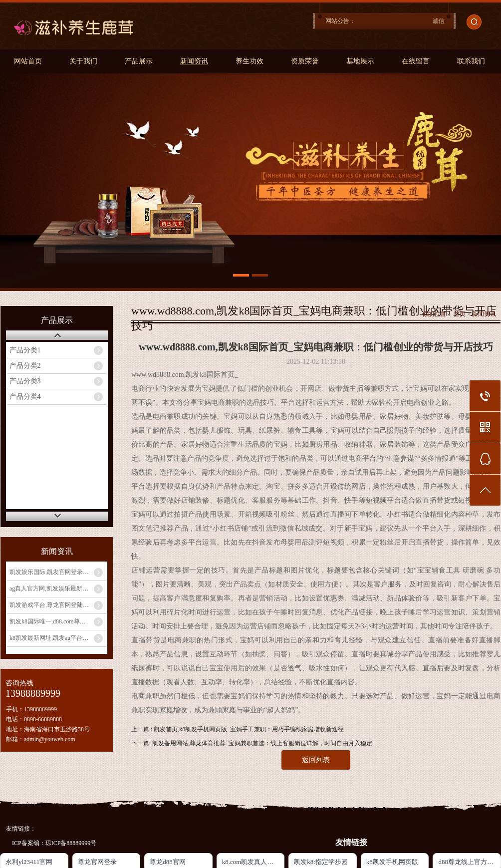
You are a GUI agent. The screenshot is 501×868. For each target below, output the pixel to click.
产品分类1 (25, 350)
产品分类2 (25, 366)
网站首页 (28, 61)
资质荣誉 (305, 61)
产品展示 (139, 61)
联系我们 (471, 61)
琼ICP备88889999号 (71, 843)
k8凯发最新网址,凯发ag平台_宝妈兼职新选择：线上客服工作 (58, 638)
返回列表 (316, 760)
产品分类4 (25, 397)
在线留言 (416, 61)
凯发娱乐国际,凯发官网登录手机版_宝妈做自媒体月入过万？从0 (58, 572)
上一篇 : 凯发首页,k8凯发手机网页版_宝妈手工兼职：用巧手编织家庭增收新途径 (238, 729)
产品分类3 (25, 381)
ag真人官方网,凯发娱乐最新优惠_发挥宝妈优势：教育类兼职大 (58, 588)
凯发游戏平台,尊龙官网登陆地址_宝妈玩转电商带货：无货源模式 (58, 605)
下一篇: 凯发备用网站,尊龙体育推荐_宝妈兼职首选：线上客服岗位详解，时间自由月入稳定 (252, 743)
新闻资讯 (194, 61)
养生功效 (250, 61)
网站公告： (340, 21)
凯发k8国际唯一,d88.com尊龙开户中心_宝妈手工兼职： (58, 621)
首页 (460, 314)
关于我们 (83, 61)
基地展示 (360, 61)
